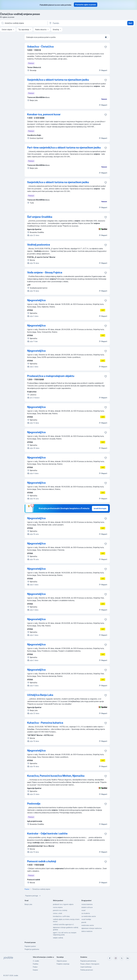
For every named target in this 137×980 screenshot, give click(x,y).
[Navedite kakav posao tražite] (24, 23)
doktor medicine (87, 931)
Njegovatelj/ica (36, 300)
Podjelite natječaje (63, 964)
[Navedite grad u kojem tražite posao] (71, 23)
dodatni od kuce (87, 907)
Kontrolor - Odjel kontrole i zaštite (47, 834)
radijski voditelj (58, 938)
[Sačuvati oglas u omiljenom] (106, 47)
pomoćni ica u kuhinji (60, 910)
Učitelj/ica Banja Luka (40, 695)
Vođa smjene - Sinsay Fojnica (45, 272)
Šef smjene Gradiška (40, 217)
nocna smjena (58, 907)
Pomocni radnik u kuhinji (42, 861)
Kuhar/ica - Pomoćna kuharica (45, 723)
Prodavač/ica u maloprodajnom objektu (51, 376)
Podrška (36, 964)
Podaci (35, 967)
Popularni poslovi (30, 946)
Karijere (35, 970)
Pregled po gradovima (32, 949)
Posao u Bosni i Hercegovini (90, 964)
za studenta (86, 913)
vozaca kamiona (87, 904)
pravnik (84, 922)
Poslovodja (34, 804)
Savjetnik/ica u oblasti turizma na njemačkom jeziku (58, 80)
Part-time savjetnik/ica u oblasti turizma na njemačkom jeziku (64, 148)
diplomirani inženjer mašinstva (92, 928)
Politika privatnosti (87, 970)
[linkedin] (128, 958)
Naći (130, 23)
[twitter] (122, 958)
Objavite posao (62, 961)
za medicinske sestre (89, 916)
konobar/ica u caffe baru (61, 916)
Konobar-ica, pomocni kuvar (44, 114)
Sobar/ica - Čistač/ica (40, 47)
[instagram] (116, 958)
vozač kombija (86, 919)
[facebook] (110, 958)
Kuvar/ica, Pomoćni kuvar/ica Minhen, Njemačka (56, 776)
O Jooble (36, 961)
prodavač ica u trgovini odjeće (63, 904)
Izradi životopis (100, 508)
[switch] (106, 37)
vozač (83, 910)
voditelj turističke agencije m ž (63, 924)
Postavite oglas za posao (86, 5)
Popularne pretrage (33, 896)
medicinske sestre (88, 925)
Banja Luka (28, 904)
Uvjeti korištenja (86, 967)
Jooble (16, 975)
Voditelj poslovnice (39, 245)
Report (103, 70)
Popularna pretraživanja (88, 961)
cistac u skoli (57, 913)
